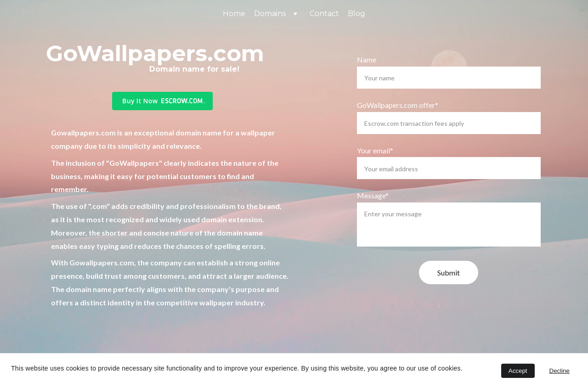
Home (234, 14)
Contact (324, 14)
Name (367, 59)
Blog (356, 14)
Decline (560, 371)
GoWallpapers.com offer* (398, 105)
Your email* (375, 150)
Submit (449, 273)
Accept (518, 371)
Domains (270, 14)
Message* (373, 195)
